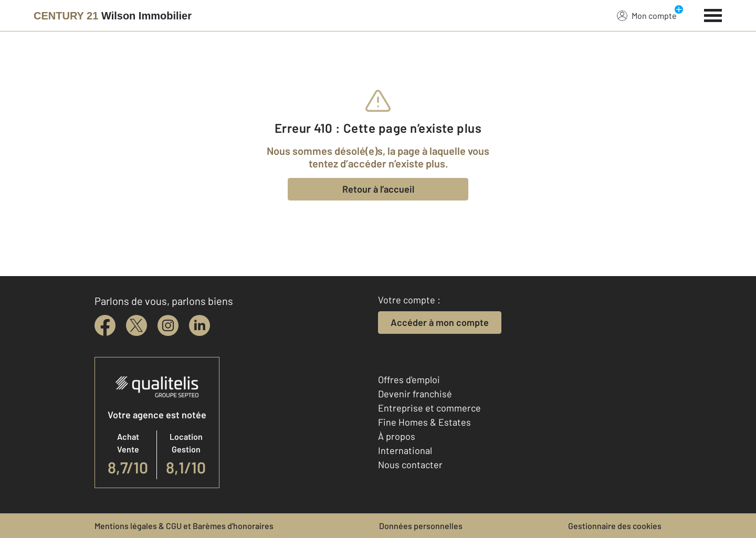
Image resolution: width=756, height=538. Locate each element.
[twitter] (136, 325)
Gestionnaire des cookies (615, 526)
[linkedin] (199, 325)
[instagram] (168, 325)
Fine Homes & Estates (424, 422)
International (405, 450)
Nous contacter (410, 465)
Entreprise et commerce (429, 408)
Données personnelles (421, 526)
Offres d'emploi (409, 379)
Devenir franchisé (415, 394)
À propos (397, 436)
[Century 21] (113, 16)
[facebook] (105, 325)
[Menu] (713, 14)
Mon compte (647, 15)
